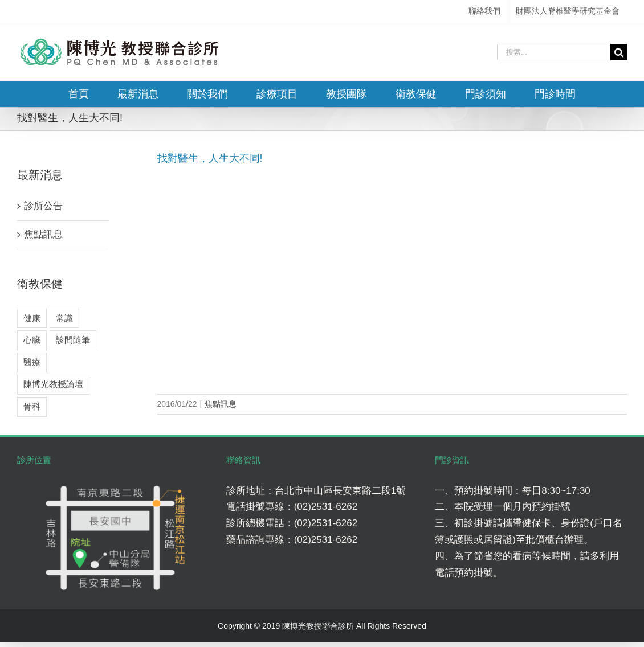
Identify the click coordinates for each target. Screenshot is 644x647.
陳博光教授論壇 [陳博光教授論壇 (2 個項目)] (53, 384)
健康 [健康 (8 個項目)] (32, 318)
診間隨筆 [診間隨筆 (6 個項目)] (73, 340)
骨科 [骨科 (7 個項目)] (32, 406)
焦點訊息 (221, 404)
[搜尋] (619, 52)
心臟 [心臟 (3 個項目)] (32, 340)
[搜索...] (554, 52)
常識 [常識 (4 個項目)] (64, 318)
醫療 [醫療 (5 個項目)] (32, 362)
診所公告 (43, 206)
